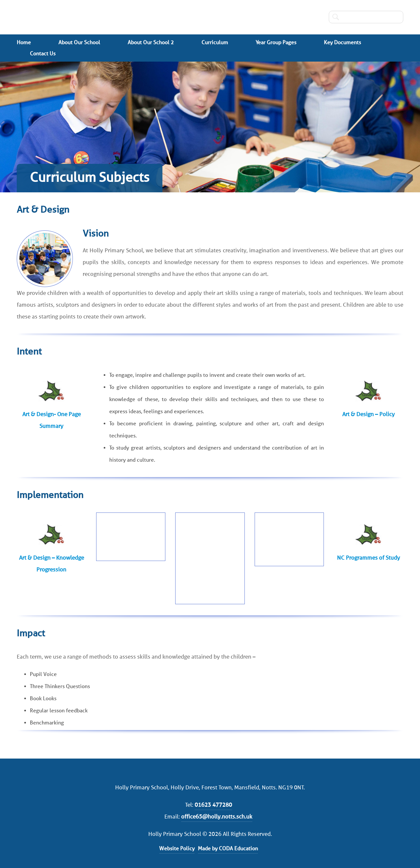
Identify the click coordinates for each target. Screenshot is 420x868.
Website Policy (177, 849)
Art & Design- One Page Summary (52, 420)
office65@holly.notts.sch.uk (217, 817)
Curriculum (215, 42)
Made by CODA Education (228, 849)
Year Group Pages (276, 42)
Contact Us (43, 54)
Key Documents (342, 42)
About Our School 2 (151, 42)
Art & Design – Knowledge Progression (52, 564)
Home (24, 42)
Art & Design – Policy (368, 414)
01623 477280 (213, 805)
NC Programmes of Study (368, 558)
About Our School (79, 42)
